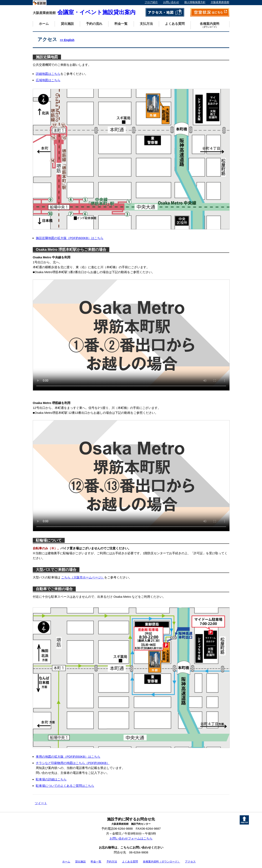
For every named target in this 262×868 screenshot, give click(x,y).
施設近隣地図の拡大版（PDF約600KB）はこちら (70, 238)
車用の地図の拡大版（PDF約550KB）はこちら (68, 757)
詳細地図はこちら (48, 74)
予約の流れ (94, 24)
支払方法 (146, 24)
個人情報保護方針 (195, 2)
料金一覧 (121, 24)
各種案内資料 (210, 25)
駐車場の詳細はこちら (51, 779)
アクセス (190, 862)
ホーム (44, 24)
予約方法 (112, 862)
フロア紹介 (151, 2)
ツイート (41, 803)
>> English (67, 40)
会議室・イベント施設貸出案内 (84, 12)
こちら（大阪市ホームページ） (83, 577)
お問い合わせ (171, 2)
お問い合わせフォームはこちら (131, 838)
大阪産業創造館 (220, 2)
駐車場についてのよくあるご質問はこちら (65, 786)
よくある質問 (175, 24)
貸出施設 (67, 24)
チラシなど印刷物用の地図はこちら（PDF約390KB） (73, 763)
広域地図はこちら (48, 80)
